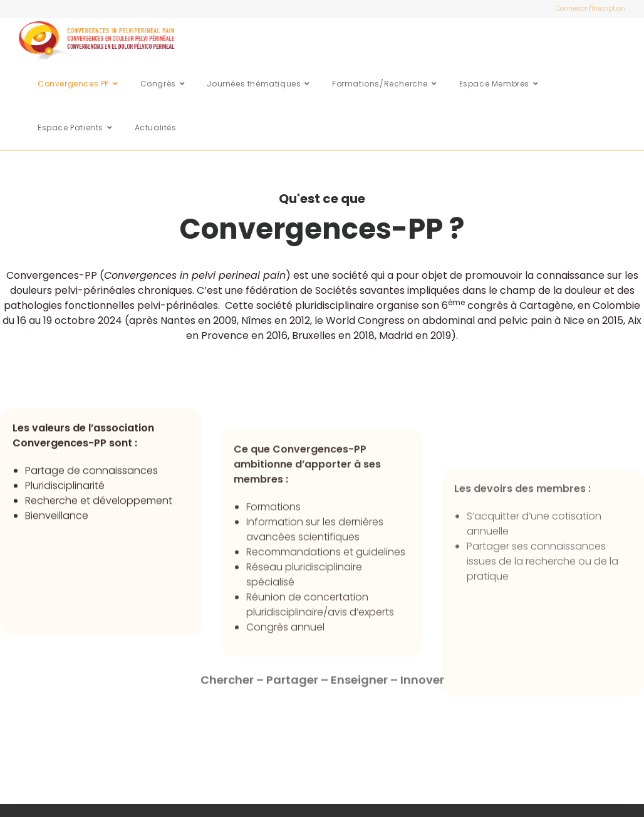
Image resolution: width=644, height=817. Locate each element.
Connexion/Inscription (590, 8)
